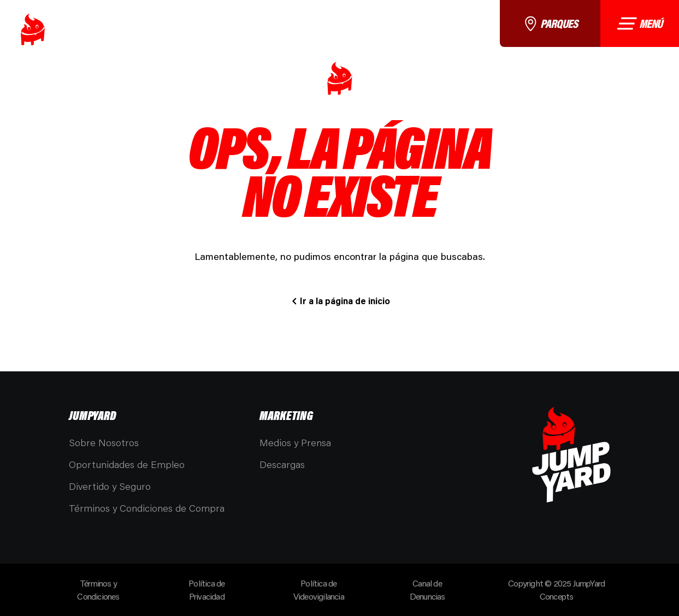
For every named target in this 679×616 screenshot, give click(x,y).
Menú (640, 23)
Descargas (282, 464)
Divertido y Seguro (110, 486)
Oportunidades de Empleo (127, 464)
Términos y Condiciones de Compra (147, 508)
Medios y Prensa (295, 442)
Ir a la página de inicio (345, 301)
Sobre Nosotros (104, 442)
